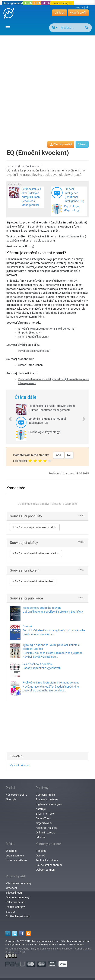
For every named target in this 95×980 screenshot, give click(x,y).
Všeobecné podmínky (19, 883)
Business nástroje (47, 800)
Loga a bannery (15, 856)
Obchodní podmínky (18, 897)
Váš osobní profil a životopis (17, 797)
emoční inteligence (43, 227)
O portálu (11, 851)
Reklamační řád (15, 902)
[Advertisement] (47, 84)
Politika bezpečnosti (18, 916)
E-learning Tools (45, 814)
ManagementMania (16, 3)
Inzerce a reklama (17, 860)
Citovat (82, 144)
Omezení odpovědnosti (14, 890)
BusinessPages (62, 3)
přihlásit (60, 13)
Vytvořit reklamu (20, 765)
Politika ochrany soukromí (15, 909)
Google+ (79, 945)
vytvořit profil (78, 13)
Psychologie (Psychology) (34, 351)
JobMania (50, 3)
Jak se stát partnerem (49, 865)
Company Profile (45, 795)
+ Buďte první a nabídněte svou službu (36, 553)
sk (87, 7)
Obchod (40, 856)
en (77, 7)
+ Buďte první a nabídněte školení (33, 581)
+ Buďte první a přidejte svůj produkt (35, 527)
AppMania (31, 3)
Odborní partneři (45, 870)
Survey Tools (43, 818)
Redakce (41, 851)
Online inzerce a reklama (46, 835)
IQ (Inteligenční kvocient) (34, 337)
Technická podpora (47, 860)
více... (82, 516)
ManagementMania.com (46, 941)
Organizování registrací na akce (47, 826)
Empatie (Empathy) (30, 333)
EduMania (40, 3)
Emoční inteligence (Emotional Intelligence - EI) (47, 329)
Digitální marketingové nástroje (49, 807)
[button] (8, 417)
